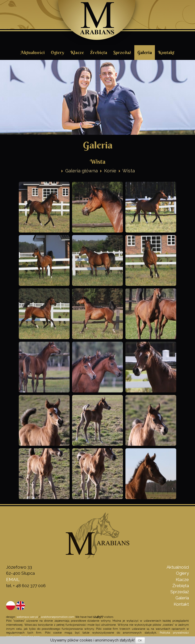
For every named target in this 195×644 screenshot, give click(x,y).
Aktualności (33, 52)
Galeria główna (82, 171)
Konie (110, 171)
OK (140, 640)
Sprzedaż (122, 52)
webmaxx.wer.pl (27, 617)
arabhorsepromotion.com (58, 617)
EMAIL (13, 580)
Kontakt (166, 52)
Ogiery (58, 52)
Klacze (77, 52)
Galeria (145, 52)
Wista (129, 171)
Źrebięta (99, 52)
